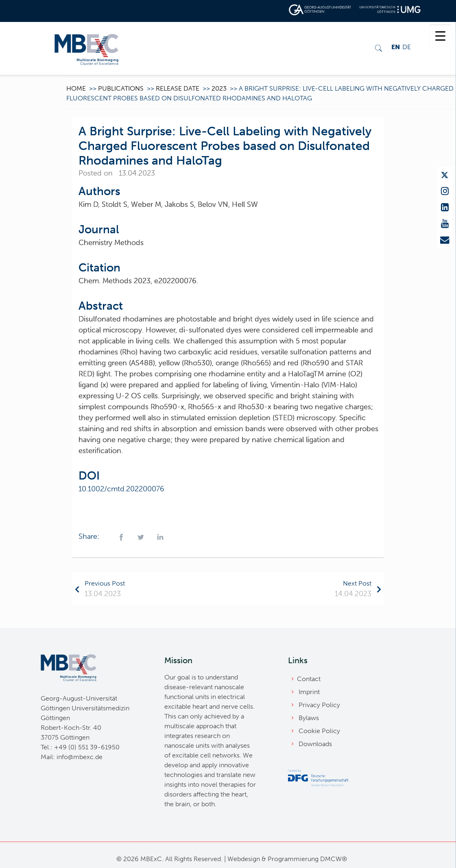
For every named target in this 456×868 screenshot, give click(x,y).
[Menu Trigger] (440, 36)
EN (396, 47)
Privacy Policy (319, 705)
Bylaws (309, 718)
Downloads (315, 744)
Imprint (309, 692)
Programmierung (293, 859)
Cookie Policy (319, 731)
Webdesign (244, 859)
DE (407, 47)
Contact (309, 679)
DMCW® (334, 859)
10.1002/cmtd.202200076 (121, 489)
